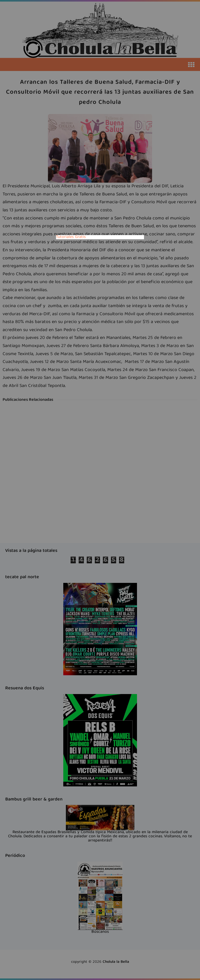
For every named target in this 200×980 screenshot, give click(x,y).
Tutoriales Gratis (71, 237)
